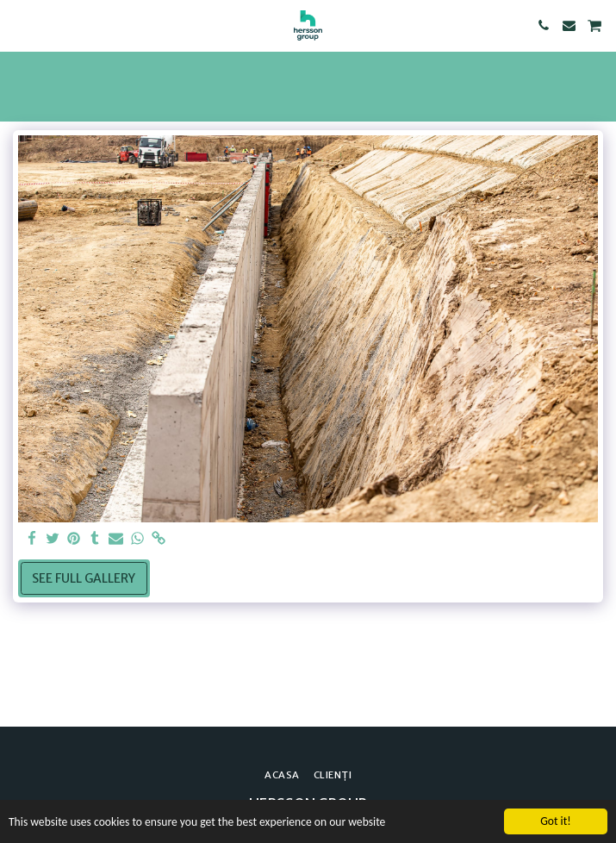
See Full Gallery (84, 578)
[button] (19, 25)
